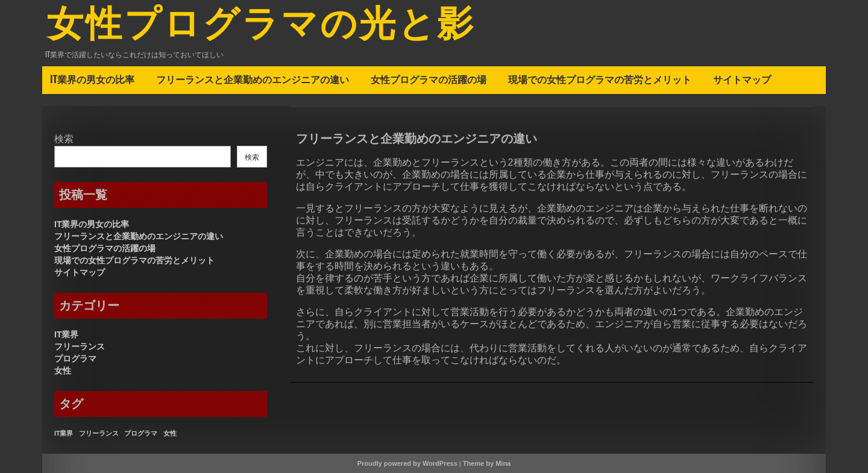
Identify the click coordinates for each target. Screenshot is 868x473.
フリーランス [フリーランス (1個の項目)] (99, 433)
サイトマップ (742, 80)
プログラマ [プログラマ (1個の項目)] (141, 433)
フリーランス (80, 346)
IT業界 (66, 334)
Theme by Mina (487, 463)
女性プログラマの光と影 (261, 26)
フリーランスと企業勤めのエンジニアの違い (253, 80)
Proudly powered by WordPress (407, 463)
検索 (64, 139)
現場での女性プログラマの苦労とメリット (600, 80)
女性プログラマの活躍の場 (429, 80)
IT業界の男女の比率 (92, 80)
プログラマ (75, 359)
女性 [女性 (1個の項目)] (170, 433)
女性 (63, 371)
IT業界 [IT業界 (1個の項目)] (64, 433)
